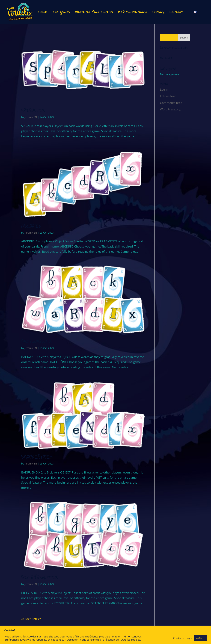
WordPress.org (170, 109)
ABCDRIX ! (33, 226)
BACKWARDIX (36, 341)
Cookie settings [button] (182, 638)
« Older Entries (31, 619)
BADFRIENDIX (37, 457)
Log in (164, 89)
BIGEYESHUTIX (39, 577)
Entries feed (168, 96)
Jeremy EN (31, 117)
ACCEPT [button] (200, 638)
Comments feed (171, 103)
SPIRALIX (33, 111)
